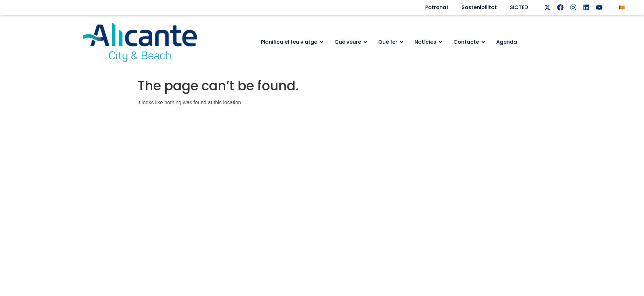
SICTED (519, 7)
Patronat (437, 7)
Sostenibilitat (479, 7)
